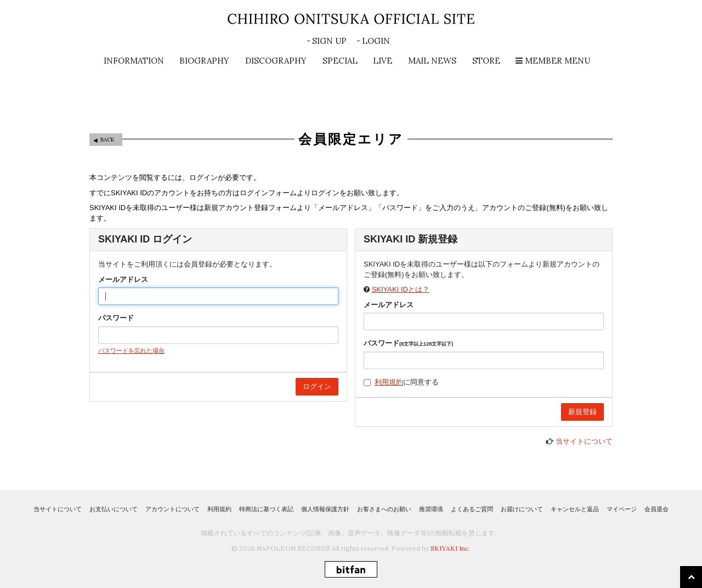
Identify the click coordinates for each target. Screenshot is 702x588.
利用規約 (389, 382)
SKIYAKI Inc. (451, 548)
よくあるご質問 (472, 509)
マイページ (622, 509)
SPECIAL (340, 61)
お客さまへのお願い (384, 509)
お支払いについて (114, 509)
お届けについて (522, 509)
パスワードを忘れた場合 (131, 350)
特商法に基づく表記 (266, 509)
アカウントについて (172, 509)
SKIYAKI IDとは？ (401, 289)
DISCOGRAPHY (276, 61)
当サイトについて (584, 441)
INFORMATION (134, 61)
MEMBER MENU (553, 61)
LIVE (383, 61)
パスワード (116, 318)
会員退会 (656, 509)
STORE (486, 61)
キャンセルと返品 (575, 509)
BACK (107, 140)
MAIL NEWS (432, 61)
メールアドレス (123, 279)
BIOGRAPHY (204, 61)
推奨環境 (431, 509)
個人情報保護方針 (325, 509)
